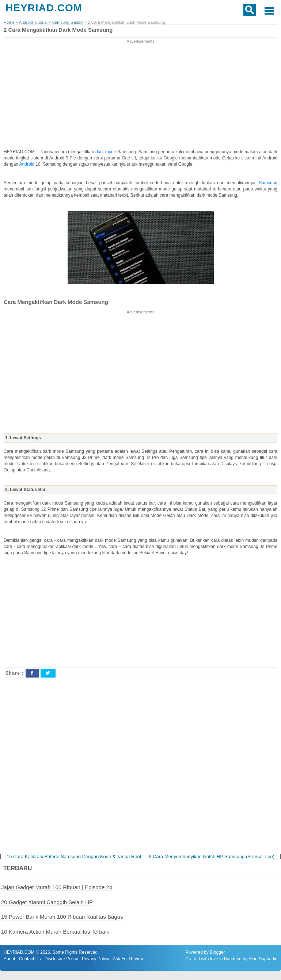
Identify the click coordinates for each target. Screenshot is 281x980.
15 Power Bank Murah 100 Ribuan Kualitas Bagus (62, 917)
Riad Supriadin (263, 959)
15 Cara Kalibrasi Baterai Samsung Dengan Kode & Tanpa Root (74, 856)
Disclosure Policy (61, 959)
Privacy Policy (96, 959)
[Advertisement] (141, 96)
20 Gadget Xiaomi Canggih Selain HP (47, 902)
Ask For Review (128, 959)
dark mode (106, 152)
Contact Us (30, 959)
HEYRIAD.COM (44, 8)
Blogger (217, 952)
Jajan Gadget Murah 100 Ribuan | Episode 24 (57, 887)
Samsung (268, 183)
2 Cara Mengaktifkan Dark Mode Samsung (58, 30)
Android (28, 164)
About (9, 959)
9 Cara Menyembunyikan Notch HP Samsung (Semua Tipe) (212, 856)
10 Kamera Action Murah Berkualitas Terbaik (55, 932)
